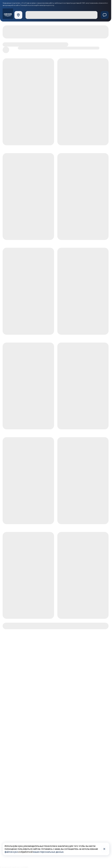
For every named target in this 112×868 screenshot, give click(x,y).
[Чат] (105, 15)
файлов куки (11, 852)
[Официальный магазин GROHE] (8, 14)
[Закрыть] (104, 849)
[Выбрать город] (19, 15)
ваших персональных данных (48, 852)
